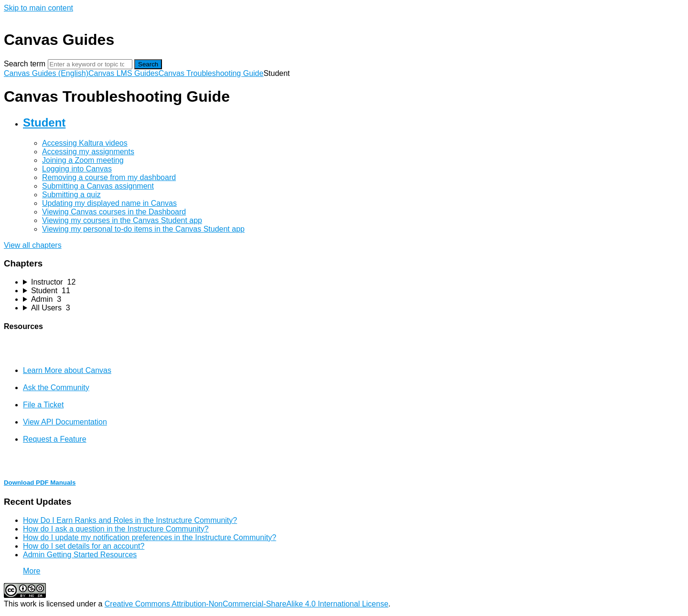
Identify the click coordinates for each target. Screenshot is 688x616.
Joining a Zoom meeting (83, 160)
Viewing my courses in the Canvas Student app (122, 220)
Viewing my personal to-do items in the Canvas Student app (143, 229)
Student (44, 122)
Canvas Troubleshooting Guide (211, 73)
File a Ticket (43, 405)
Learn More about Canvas (67, 370)
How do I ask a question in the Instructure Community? (116, 529)
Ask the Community (56, 388)
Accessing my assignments (88, 152)
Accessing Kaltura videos (85, 143)
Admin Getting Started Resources (80, 555)
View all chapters (33, 245)
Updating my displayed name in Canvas (109, 203)
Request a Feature (55, 439)
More (32, 571)
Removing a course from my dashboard (109, 177)
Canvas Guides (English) (46, 73)
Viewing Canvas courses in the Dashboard (114, 212)
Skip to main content (38, 8)
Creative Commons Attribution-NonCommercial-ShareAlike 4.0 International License (247, 604)
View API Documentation (65, 422)
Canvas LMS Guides (124, 73)
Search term (25, 64)
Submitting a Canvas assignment (98, 186)
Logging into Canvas (77, 169)
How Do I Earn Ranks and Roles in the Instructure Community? (130, 520)
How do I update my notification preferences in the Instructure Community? (150, 537)
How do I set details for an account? (84, 546)
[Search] (90, 64)
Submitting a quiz (71, 195)
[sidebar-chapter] (354, 282)
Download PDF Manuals (40, 483)
